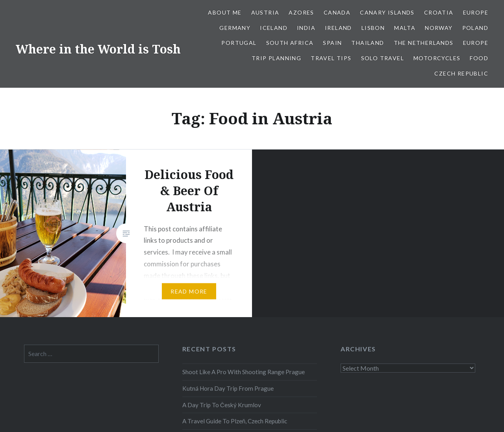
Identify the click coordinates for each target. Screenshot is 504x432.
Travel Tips (331, 58)
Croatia (439, 12)
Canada (337, 12)
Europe (476, 12)
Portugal (239, 43)
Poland (475, 28)
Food (479, 58)
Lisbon (373, 28)
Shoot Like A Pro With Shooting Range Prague (244, 372)
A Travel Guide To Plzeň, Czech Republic (235, 421)
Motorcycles (437, 58)
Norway (439, 28)
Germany (235, 28)
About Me (225, 12)
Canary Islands (387, 12)
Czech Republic (461, 73)
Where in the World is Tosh (98, 49)
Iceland (274, 28)
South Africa (290, 43)
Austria (265, 12)
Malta (405, 28)
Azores (301, 12)
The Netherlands (424, 43)
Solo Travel (383, 58)
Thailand (368, 43)
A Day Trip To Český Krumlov (222, 405)
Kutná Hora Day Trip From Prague (228, 388)
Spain (332, 43)
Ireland (338, 28)
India (306, 28)
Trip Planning (276, 58)
